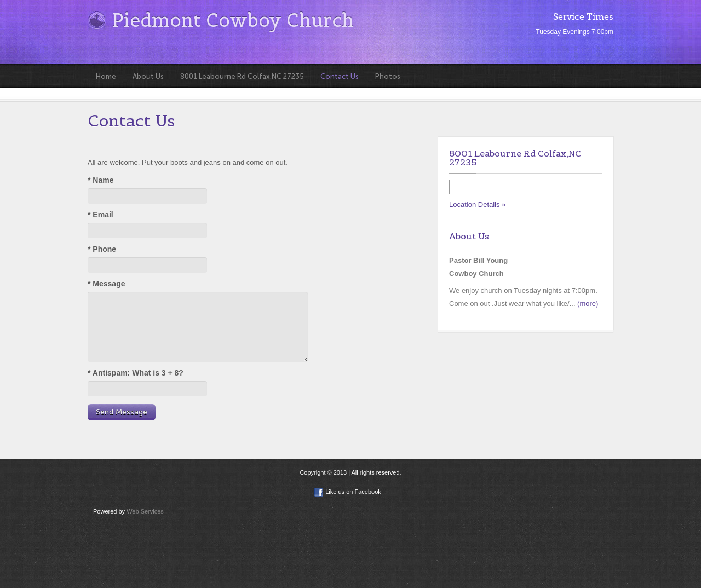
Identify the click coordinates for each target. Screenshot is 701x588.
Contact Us (340, 76)
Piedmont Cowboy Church (233, 20)
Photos (388, 76)
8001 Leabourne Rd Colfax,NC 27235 (242, 76)
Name (100, 180)
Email (100, 215)
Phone (102, 249)
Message (107, 284)
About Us (148, 76)
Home (106, 76)
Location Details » (477, 204)
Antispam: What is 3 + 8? (136, 373)
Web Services (145, 511)
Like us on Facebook (348, 492)
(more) (588, 304)
